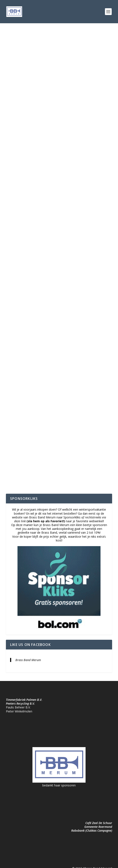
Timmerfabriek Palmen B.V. (24, 700)
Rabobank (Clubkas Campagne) (92, 830)
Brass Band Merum (28, 660)
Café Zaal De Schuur (99, 823)
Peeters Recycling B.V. (20, 703)
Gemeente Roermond (98, 827)
